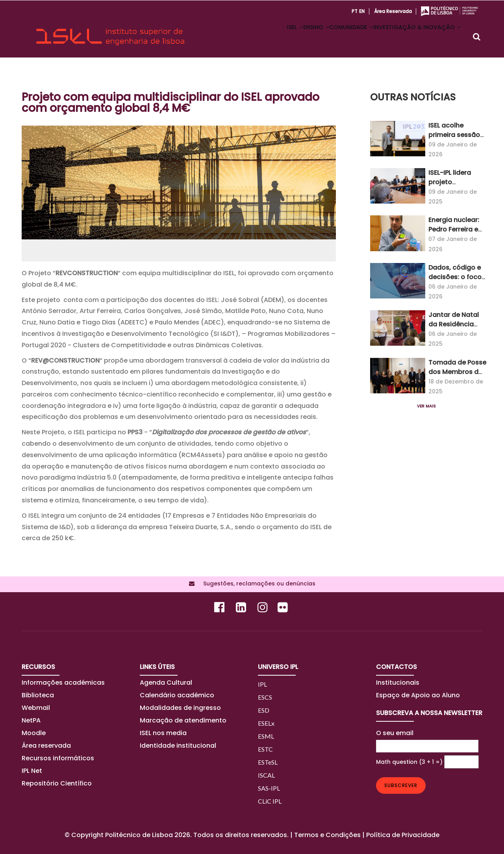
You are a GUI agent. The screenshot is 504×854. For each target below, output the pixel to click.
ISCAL (266, 775)
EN (362, 11)
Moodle (34, 733)
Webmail (36, 708)
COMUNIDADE (340, 37)
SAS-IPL (269, 788)
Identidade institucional (178, 746)
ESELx (266, 723)
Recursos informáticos (58, 758)
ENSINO (297, 37)
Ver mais (426, 406)
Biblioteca (38, 695)
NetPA (31, 720)
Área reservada (393, 11)
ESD (264, 710)
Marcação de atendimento (183, 720)
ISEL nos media (163, 733)
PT (355, 11)
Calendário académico (177, 695)
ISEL (268, 37)
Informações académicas (63, 683)
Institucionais (398, 683)
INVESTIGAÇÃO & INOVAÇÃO (413, 37)
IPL (262, 684)
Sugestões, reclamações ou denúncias (257, 584)
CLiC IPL (270, 801)
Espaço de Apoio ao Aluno (418, 695)
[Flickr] (284, 609)
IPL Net (32, 771)
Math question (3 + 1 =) (409, 762)
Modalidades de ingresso (180, 708)
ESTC (265, 749)
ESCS (265, 697)
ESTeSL (268, 762)
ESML (266, 736)
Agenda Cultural (166, 683)
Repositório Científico (57, 783)
